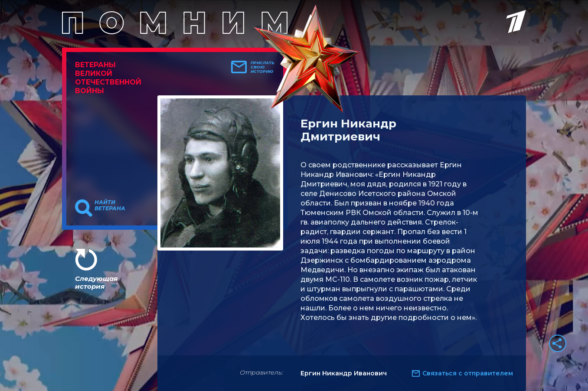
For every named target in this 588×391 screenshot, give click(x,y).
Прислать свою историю (263, 67)
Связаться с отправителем (468, 373)
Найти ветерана (110, 205)
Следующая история (96, 282)
